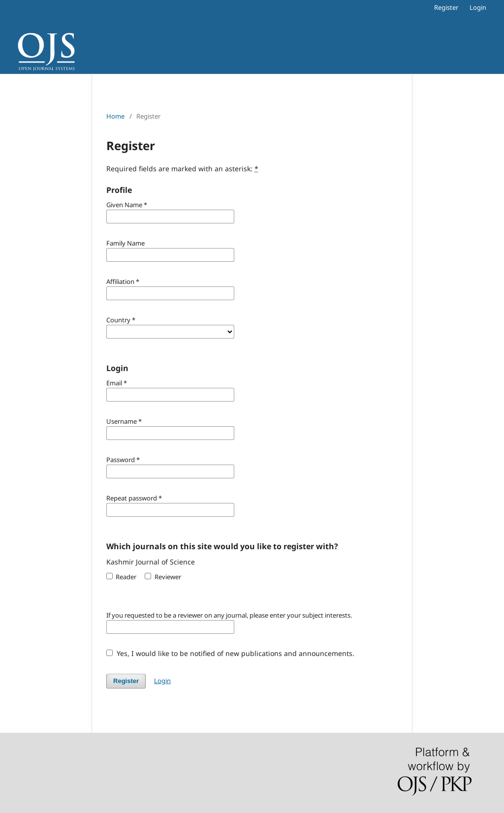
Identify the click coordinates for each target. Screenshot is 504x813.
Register (446, 7)
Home (115, 116)
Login (478, 7)
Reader (121, 577)
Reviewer (163, 577)
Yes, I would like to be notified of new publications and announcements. (230, 653)
